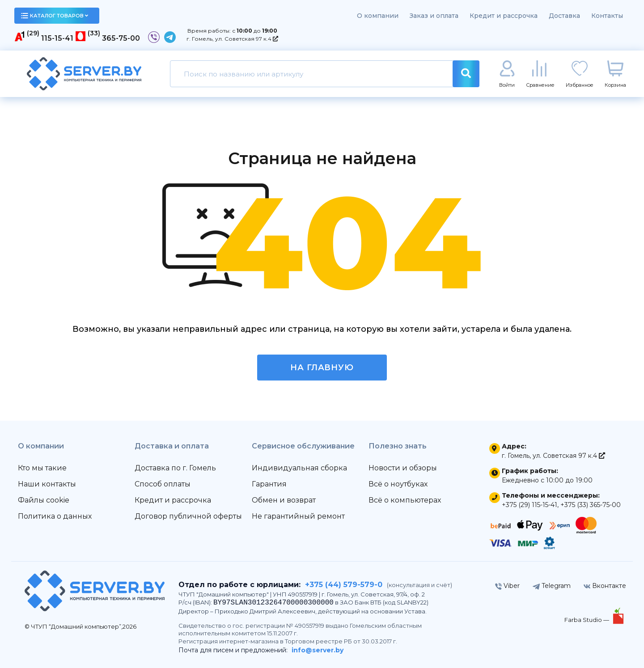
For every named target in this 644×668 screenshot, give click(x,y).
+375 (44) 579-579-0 (344, 585)
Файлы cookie (44, 500)
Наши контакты (47, 484)
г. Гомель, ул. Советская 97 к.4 (232, 39)
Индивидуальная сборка (299, 468)
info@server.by (318, 650)
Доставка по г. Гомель (175, 468)
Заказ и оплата (434, 16)
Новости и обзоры (403, 468)
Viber (507, 586)
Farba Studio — (587, 620)
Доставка (564, 16)
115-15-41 (57, 38)
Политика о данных (55, 516)
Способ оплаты (163, 484)
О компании (378, 16)
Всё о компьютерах (405, 500)
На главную (322, 368)
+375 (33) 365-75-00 (591, 505)
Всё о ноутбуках (398, 484)
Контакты (607, 16)
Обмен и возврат (284, 500)
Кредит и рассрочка (504, 16)
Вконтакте (605, 586)
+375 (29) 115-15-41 (530, 505)
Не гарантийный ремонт (298, 516)
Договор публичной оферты (188, 516)
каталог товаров (55, 16)
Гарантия (269, 484)
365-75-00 (121, 38)
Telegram (552, 586)
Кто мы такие (42, 468)
